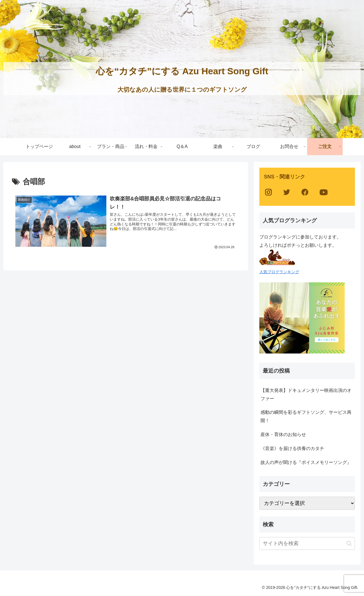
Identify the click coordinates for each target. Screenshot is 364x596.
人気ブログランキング (279, 272)
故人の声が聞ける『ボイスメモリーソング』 (306, 462)
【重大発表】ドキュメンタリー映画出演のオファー (306, 394)
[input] (307, 543)
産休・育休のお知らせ (283, 434)
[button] (349, 543)
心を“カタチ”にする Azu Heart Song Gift (182, 71)
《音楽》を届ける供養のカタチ (292, 448)
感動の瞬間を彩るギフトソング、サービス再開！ (306, 416)
